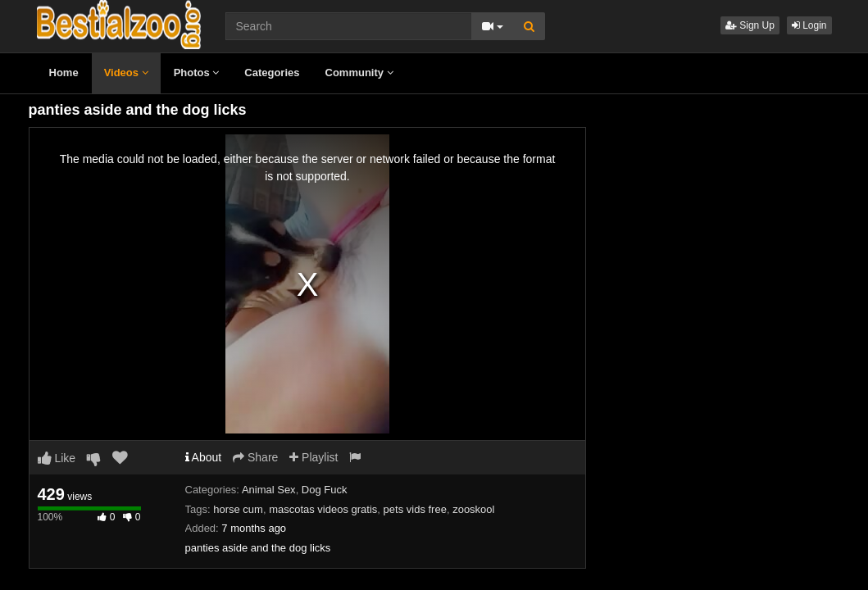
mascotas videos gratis (323, 509)
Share (255, 457)
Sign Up (750, 25)
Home (64, 73)
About (204, 457)
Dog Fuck (325, 490)
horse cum (238, 509)
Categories (272, 73)
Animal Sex (269, 490)
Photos (197, 73)
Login (809, 25)
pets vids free (415, 509)
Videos (126, 73)
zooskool (473, 509)
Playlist (314, 457)
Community (359, 73)
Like (57, 458)
